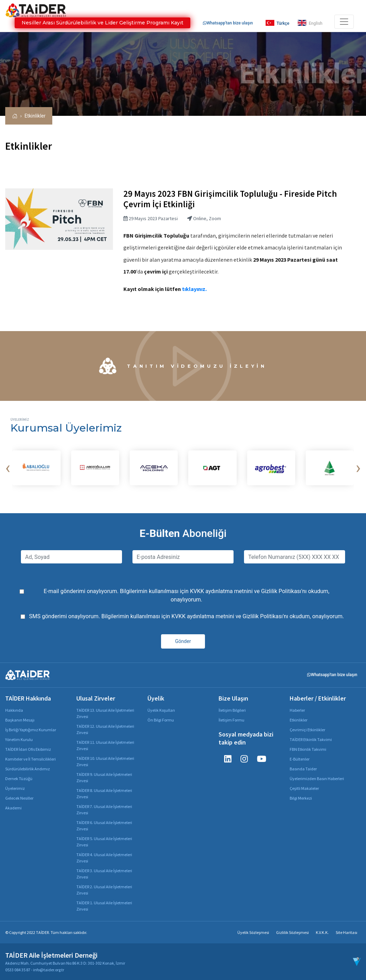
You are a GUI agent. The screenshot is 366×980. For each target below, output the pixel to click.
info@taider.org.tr (49, 970)
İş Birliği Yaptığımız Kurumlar (31, 730)
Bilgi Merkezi (301, 798)
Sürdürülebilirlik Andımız (28, 769)
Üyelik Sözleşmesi (253, 932)
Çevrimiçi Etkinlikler (307, 730)
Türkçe (277, 23)
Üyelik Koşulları (161, 710)
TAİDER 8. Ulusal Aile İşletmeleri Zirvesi (104, 794)
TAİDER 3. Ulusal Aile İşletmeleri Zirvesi (104, 874)
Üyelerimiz (15, 788)
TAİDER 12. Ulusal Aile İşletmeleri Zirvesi (105, 729)
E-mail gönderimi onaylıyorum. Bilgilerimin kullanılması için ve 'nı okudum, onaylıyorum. (186, 595)
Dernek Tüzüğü (19, 779)
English (310, 23)
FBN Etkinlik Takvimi (308, 749)
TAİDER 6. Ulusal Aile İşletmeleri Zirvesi (104, 826)
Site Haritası (346, 932)
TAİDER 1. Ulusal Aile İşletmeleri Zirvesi (104, 906)
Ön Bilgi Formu (161, 720)
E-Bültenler (300, 759)
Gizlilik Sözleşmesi (292, 932)
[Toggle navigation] (344, 22)
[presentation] (8, 468)
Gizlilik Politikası (281, 591)
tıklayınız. (194, 289)
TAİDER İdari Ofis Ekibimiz (28, 749)
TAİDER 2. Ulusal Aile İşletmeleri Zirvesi (104, 890)
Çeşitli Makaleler (304, 788)
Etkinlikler (35, 116)
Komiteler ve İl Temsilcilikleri (30, 759)
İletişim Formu (231, 720)
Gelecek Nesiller (19, 798)
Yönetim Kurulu (19, 739)
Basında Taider (303, 769)
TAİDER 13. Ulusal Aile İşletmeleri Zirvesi (105, 713)
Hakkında (14, 710)
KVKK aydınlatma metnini (221, 591)
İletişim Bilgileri (232, 710)
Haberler (297, 710)
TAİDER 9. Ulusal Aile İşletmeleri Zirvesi (104, 777)
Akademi (13, 808)
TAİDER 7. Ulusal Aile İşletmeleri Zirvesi (104, 810)
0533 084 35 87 (18, 970)
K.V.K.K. (322, 932)
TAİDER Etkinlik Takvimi (311, 739)
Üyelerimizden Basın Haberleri (317, 779)
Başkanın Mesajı (20, 720)
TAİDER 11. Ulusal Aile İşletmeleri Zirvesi (105, 745)
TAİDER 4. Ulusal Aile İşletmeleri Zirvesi (104, 858)
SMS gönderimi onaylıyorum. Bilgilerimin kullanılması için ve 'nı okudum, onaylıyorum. (186, 616)
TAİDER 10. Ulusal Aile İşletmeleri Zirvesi (105, 761)
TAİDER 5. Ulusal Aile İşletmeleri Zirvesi (104, 842)
